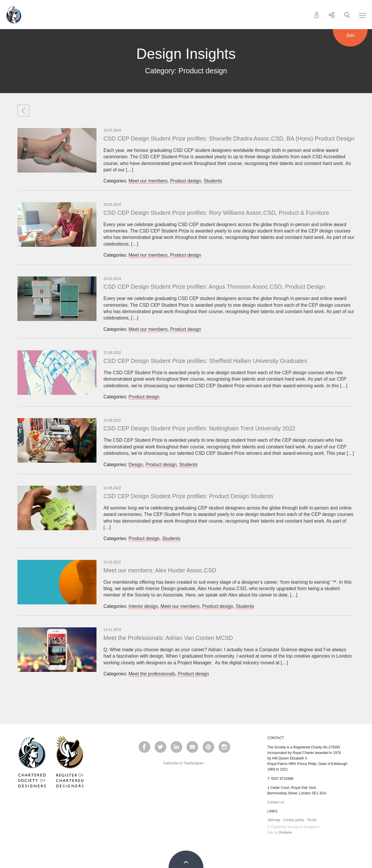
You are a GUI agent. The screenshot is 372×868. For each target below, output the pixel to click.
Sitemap (274, 820)
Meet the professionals (152, 674)
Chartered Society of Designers (14, 15)
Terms (312, 820)
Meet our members (148, 181)
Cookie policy (294, 820)
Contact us (276, 802)
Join (350, 35)
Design (136, 465)
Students (213, 181)
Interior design (143, 606)
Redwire (285, 833)
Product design (186, 181)
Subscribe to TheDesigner (183, 763)
